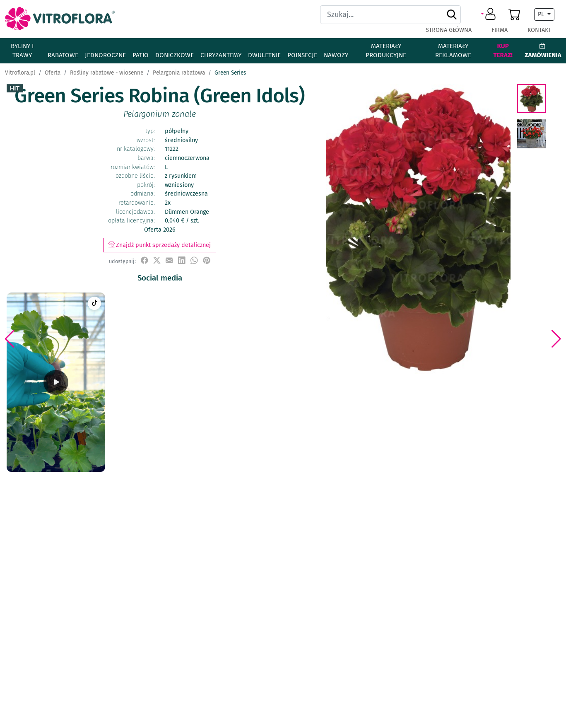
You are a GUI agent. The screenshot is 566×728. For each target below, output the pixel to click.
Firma (500, 30)
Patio (141, 55)
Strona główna (449, 30)
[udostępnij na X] (157, 261)
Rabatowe (63, 55)
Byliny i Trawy (22, 51)
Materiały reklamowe (453, 51)
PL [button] (542, 14)
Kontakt (539, 30)
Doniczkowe (175, 55)
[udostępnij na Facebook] (145, 261)
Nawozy (336, 55)
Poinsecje (302, 55)
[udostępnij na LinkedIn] (182, 261)
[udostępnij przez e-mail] (169, 261)
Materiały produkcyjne (386, 51)
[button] (490, 15)
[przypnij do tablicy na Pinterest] (207, 261)
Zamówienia (543, 51)
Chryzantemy (221, 55)
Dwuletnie (264, 55)
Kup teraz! (503, 51)
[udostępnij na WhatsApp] (194, 261)
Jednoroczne (105, 55)
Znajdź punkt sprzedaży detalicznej (160, 245)
